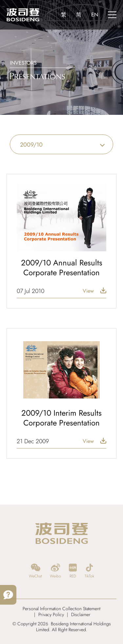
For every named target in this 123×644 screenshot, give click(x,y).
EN (95, 15)
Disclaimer (81, 614)
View (88, 291)
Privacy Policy (51, 614)
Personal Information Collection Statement (61, 609)
